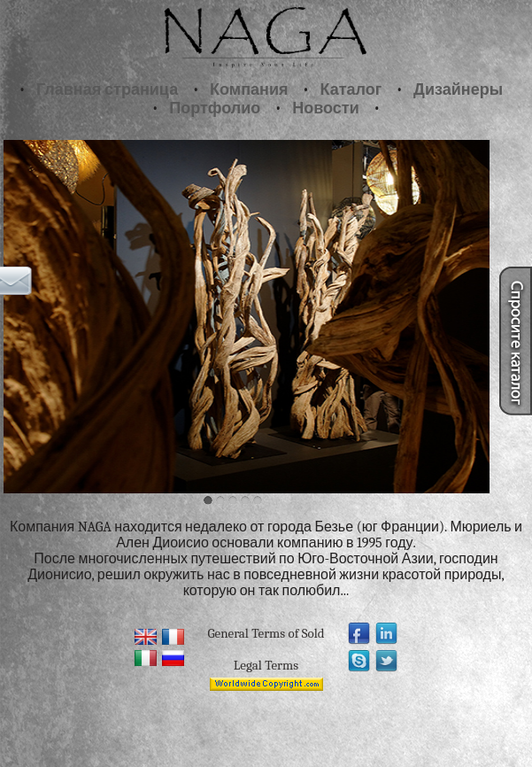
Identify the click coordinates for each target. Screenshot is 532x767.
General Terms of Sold (266, 633)
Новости (325, 108)
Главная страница (107, 90)
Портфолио (215, 108)
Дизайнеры (458, 90)
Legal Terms (266, 665)
